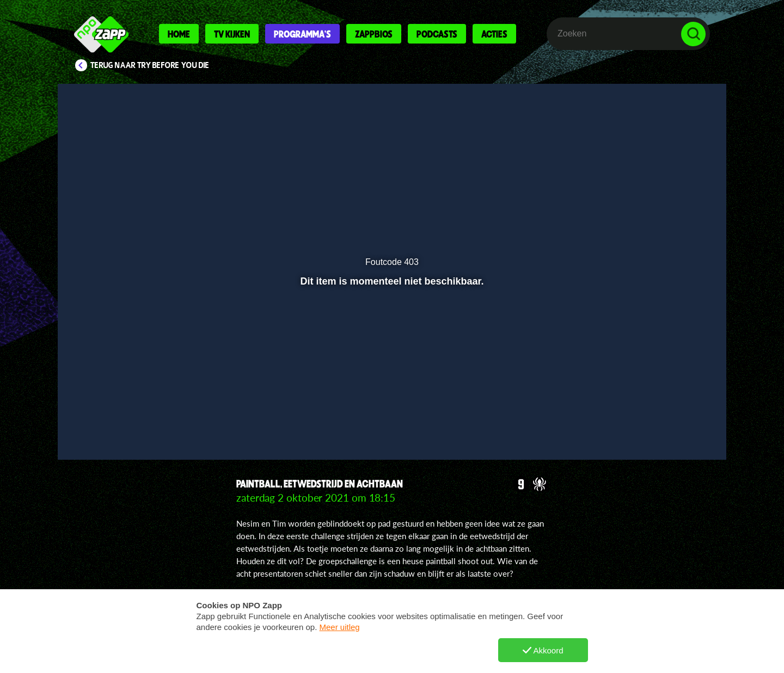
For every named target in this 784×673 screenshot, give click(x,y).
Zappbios (374, 34)
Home (179, 34)
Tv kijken (232, 34)
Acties (494, 34)
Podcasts (437, 34)
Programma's (302, 34)
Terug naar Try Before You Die (150, 65)
